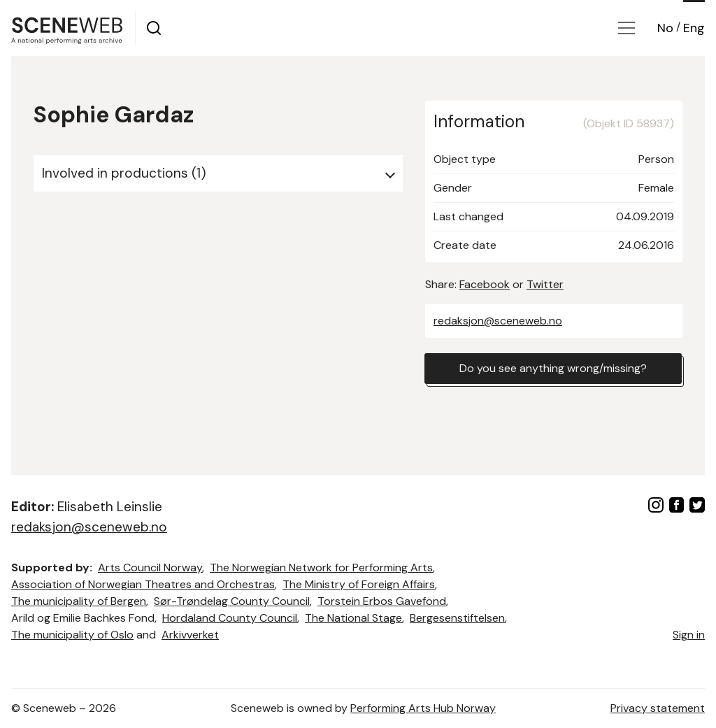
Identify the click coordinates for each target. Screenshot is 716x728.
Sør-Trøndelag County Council (232, 601)
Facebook (485, 284)
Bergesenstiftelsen (457, 618)
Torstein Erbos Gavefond (382, 601)
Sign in (689, 635)
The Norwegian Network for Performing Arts (321, 568)
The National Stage (353, 618)
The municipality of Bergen (79, 601)
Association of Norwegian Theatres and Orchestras (143, 584)
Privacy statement (658, 708)
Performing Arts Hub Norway (423, 708)
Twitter (545, 284)
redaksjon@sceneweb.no (498, 321)
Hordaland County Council (230, 618)
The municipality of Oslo (72, 635)
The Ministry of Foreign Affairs (359, 584)
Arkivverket (190, 635)
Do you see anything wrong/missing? (553, 368)
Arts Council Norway (150, 568)
